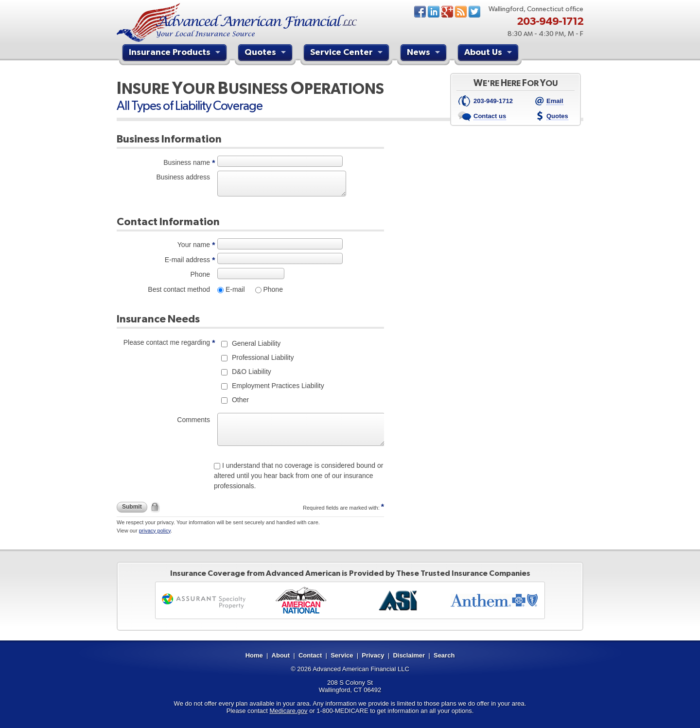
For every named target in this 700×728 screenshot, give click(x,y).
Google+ (447, 12)
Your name (194, 245)
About (281, 655)
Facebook (420, 12)
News (461, 12)
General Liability (255, 343)
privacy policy (155, 531)
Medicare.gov (289, 711)
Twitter (474, 12)
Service (342, 655)
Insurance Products (176, 53)
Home (254, 655)
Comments (193, 420)
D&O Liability (251, 372)
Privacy (373, 655)
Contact (310, 655)
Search (444, 655)
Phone (200, 274)
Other (239, 400)
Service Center (348, 53)
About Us (489, 53)
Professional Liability (262, 357)
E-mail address (187, 260)
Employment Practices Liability (277, 386)
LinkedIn (434, 12)
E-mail (234, 289)
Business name (187, 162)
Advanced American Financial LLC (361, 669)
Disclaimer (409, 655)
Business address (183, 177)
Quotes (266, 53)
